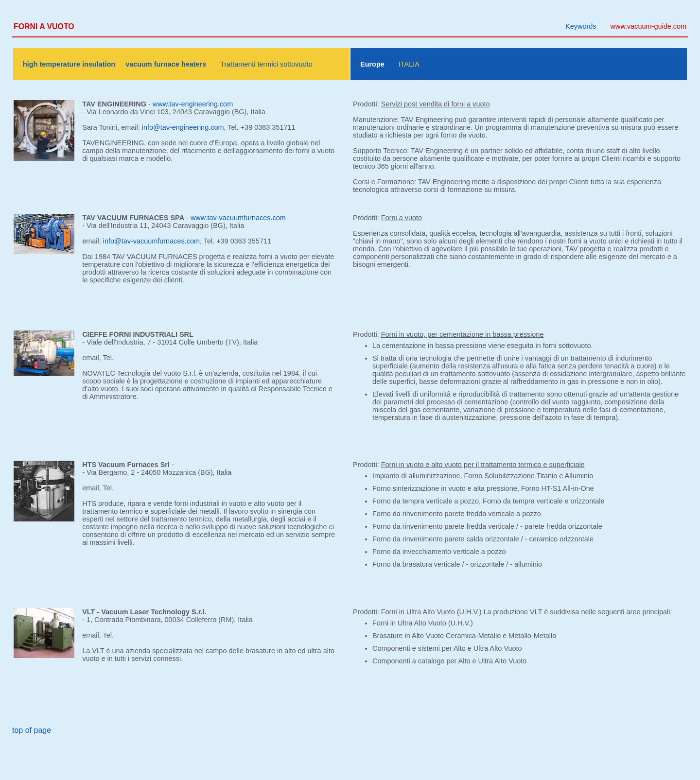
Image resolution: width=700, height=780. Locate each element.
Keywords (581, 26)
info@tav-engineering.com (183, 127)
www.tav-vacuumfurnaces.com (238, 218)
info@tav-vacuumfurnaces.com (151, 241)
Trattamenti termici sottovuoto (266, 64)
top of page (32, 730)
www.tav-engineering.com (193, 104)
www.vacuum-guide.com (648, 26)
